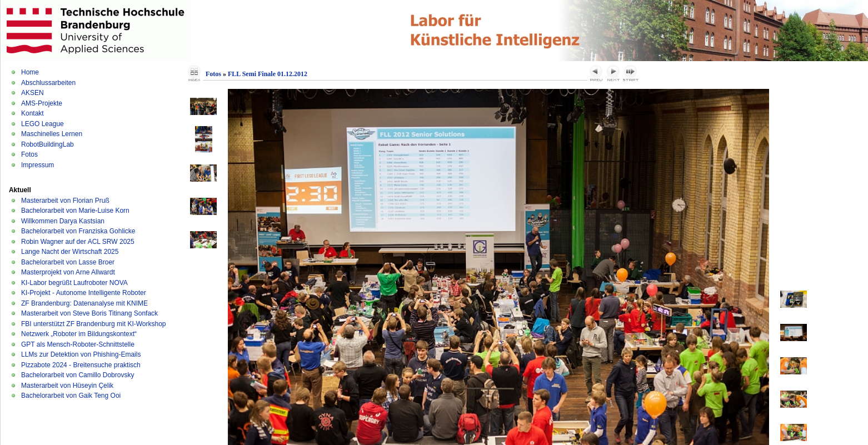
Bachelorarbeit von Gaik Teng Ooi (71, 396)
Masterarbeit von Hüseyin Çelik (67, 386)
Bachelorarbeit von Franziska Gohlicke (78, 231)
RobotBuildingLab (48, 144)
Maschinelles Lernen (52, 134)
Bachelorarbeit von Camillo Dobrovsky (78, 375)
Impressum (38, 165)
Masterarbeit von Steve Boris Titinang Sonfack (89, 313)
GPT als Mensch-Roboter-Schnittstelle (78, 344)
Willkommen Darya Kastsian (63, 221)
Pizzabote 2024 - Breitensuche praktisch (81, 365)
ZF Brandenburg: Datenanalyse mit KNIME (84, 303)
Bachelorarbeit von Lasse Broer (68, 262)
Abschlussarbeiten (48, 83)
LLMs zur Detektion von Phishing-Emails (81, 354)
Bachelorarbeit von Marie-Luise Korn (75, 211)
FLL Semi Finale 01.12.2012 (268, 74)
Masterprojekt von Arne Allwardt (68, 272)
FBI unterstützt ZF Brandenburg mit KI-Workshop (94, 324)
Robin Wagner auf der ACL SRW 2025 (78, 242)
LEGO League (43, 124)
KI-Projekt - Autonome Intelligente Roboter (84, 293)
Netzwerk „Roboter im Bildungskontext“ (79, 334)
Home (30, 72)
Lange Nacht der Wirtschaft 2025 (70, 252)
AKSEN (33, 93)
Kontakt (33, 113)
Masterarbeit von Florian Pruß (65, 201)
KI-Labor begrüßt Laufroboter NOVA (74, 283)
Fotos (29, 154)
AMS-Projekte (42, 103)
